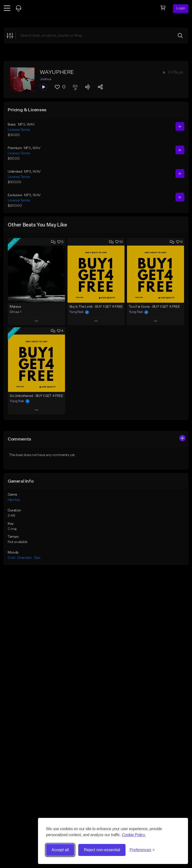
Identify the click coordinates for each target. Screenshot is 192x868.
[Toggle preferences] (142, 850)
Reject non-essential (102, 850)
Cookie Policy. (134, 835)
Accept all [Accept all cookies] (60, 850)
